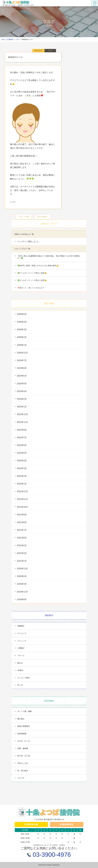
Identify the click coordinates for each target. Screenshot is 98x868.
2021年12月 (22, 491)
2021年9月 (22, 515)
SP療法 (20, 670)
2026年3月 (22, 330)
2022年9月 (22, 430)
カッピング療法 (23, 678)
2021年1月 (22, 561)
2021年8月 (22, 522)
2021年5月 (22, 546)
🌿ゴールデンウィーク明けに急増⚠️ (32, 273)
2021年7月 (22, 530)
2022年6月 (22, 445)
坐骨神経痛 (22, 734)
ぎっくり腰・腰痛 (24, 711)
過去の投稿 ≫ (43, 217)
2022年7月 (22, 438)
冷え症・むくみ (23, 741)
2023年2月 (22, 399)
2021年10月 (22, 507)
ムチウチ (21, 778)
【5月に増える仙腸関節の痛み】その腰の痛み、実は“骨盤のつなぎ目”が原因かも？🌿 (49, 257)
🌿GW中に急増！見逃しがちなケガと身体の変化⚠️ (38, 266)
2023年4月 (22, 384)
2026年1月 (22, 345)
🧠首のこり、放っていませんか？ (31, 288)
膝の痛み (21, 719)
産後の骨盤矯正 (23, 726)
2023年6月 (22, 368)
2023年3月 (22, 391)
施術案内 (49, 615)
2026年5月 (22, 314)
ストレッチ (22, 641)
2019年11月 (22, 592)
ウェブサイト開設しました (28, 241)
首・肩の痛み (22, 771)
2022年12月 (22, 414)
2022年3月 (22, 468)
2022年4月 (22, 461)
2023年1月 (22, 407)
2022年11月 (22, 422)
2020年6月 (22, 576)
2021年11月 (22, 499)
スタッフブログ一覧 (22, 249)
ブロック (21, 655)
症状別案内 (49, 701)
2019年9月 (22, 599)
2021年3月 (22, 553)
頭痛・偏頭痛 (22, 748)
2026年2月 (22, 337)
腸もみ (20, 663)
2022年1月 (22, 484)
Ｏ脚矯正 (21, 648)
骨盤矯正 (21, 626)
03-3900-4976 (51, 855)
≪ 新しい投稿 (23, 217)
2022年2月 (22, 476)
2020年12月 (22, 569)
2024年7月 (22, 360)
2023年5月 (22, 376)
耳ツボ (20, 685)
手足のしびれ (22, 763)
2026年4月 (22, 322)
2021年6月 (22, 538)
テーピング (22, 633)
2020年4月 (22, 584)
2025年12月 (22, 353)
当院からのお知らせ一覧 (24, 234)
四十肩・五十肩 (23, 756)
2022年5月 (22, 453)
